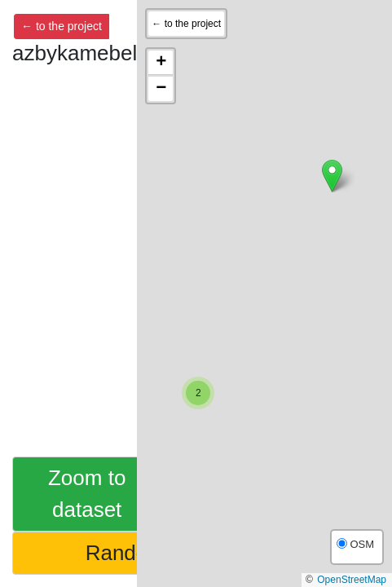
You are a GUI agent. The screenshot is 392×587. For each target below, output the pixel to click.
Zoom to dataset (87, 494)
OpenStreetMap (352, 580)
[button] (332, 176)
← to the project (62, 26)
